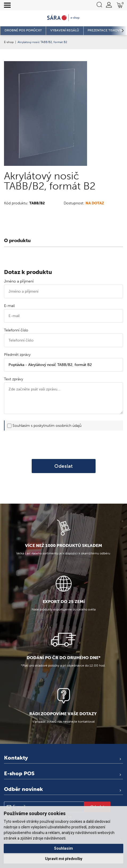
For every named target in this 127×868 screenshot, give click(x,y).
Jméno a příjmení (19, 281)
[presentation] (64, 445)
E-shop (9, 42)
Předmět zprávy (17, 355)
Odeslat (63, 466)
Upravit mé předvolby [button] (64, 859)
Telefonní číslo (16, 330)
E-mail (9, 306)
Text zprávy (14, 379)
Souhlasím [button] (63, 848)
